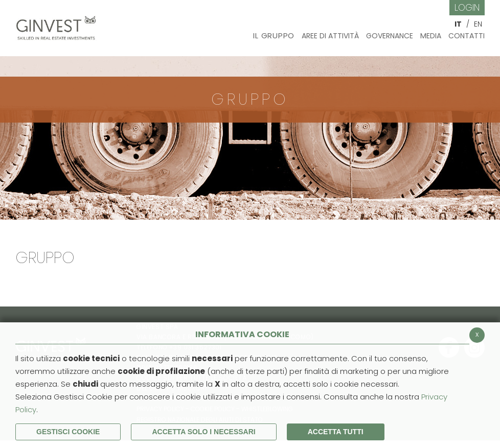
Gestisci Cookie (68, 432)
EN (478, 24)
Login (467, 7)
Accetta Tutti (336, 432)
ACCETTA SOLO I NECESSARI (203, 432)
